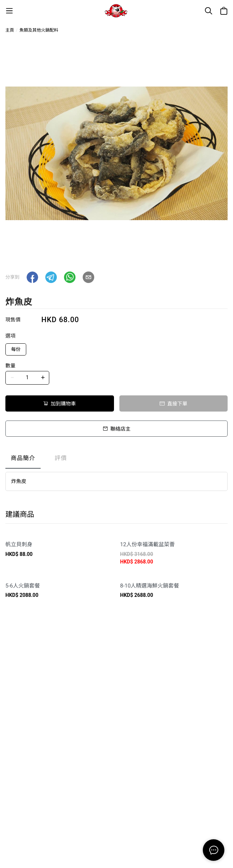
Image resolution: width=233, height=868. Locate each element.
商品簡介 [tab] (23, 458)
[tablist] (116, 460)
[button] (32, 277)
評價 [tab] (61, 458)
